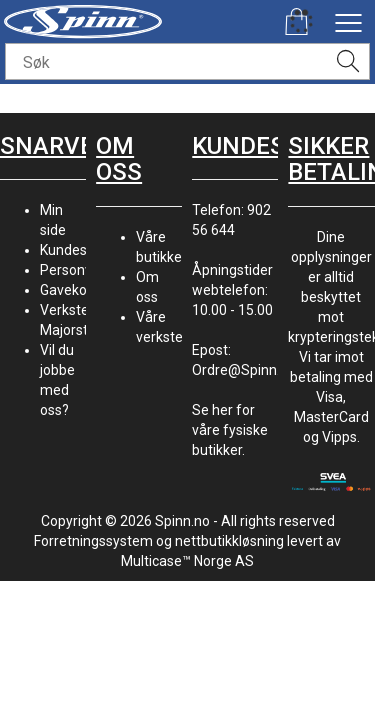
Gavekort (68, 290)
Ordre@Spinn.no (244, 370)
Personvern (76, 270)
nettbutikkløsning (229, 541)
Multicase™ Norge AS (187, 561)
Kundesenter (80, 250)
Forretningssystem (93, 541)
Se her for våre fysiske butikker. (230, 430)
